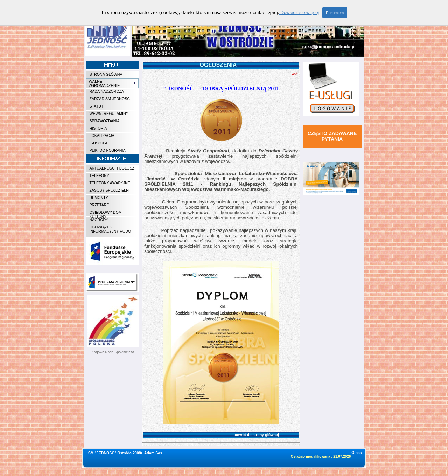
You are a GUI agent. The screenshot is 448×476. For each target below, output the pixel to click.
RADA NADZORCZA (107, 91)
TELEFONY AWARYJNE (110, 183)
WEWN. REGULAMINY (109, 113)
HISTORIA (98, 128)
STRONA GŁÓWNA (106, 74)
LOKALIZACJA (102, 136)
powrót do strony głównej (213, 435)
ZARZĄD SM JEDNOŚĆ (110, 99)
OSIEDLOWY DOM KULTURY (106, 213)
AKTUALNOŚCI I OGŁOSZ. (113, 168)
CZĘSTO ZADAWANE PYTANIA (332, 136)
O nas (357, 453)
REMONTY (99, 198)
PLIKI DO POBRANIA (108, 150)
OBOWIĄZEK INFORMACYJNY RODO (110, 229)
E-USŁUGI (98, 143)
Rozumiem (335, 13)
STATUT (97, 106)
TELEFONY (99, 175)
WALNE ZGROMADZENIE (113, 83)
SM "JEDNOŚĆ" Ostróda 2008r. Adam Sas (125, 453)
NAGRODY (99, 220)
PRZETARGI (100, 205)
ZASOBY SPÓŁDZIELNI (110, 190)
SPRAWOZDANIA (105, 121)
